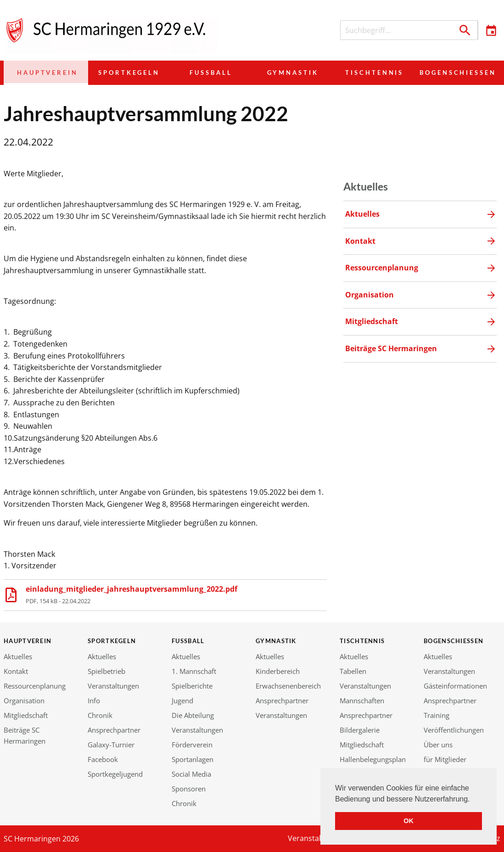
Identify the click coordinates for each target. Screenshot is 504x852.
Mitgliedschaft (26, 715)
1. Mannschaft (194, 671)
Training (437, 715)
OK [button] (409, 821)
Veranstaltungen (113, 686)
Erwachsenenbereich (288, 686)
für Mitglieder (445, 759)
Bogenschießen (455, 73)
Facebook (103, 759)
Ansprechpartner (114, 730)
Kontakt (16, 671)
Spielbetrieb (106, 671)
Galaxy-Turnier (111, 745)
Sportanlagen (193, 759)
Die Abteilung (193, 715)
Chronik (100, 715)
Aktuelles (18, 656)
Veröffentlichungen (454, 730)
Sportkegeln (125, 73)
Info (94, 701)
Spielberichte (192, 686)
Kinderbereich (278, 671)
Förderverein (192, 745)
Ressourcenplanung (35, 686)
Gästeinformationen (455, 686)
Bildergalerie (360, 730)
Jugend (182, 701)
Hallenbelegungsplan (373, 759)
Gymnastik (287, 73)
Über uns (438, 745)
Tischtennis (369, 73)
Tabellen (353, 671)
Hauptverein (44, 73)
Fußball (207, 73)
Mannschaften (362, 701)
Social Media (191, 774)
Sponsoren (189, 789)
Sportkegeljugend (115, 774)
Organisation (24, 701)
